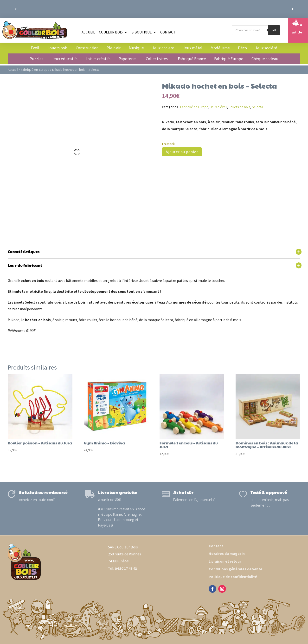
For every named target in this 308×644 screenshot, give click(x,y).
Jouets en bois (240, 107)
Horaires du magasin (227, 553)
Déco (242, 48)
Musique (136, 48)
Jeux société (266, 48)
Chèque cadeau (265, 59)
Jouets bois (58, 48)
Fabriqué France (192, 59)
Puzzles (36, 59)
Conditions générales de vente (235, 569)
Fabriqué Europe (229, 59)
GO (274, 30)
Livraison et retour (225, 561)
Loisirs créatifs (98, 59)
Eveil (35, 48)
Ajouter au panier (182, 152)
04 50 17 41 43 (126, 568)
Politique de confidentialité (233, 577)
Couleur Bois (111, 32)
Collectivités (157, 59)
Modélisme (220, 48)
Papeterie (127, 59)
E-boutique (141, 32)
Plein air (114, 48)
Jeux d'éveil (219, 107)
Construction (87, 48)
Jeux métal (192, 48)
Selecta (257, 107)
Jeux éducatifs (64, 59)
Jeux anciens (163, 48)
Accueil (88, 32)
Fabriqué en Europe (35, 70)
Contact (168, 32)
